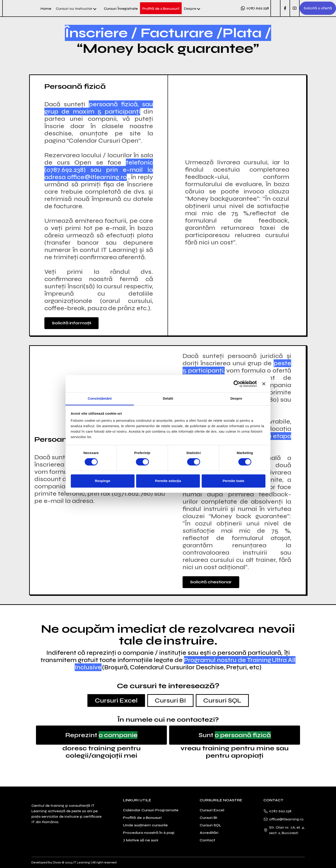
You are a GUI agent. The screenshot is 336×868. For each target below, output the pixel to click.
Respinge (103, 481)
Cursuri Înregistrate (121, 9)
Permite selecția (168, 481)
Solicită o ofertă (318, 8)
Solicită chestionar (211, 582)
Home (46, 9)
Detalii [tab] (168, 398)
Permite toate (233, 481)
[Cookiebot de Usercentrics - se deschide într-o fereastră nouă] (237, 384)
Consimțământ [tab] (100, 398)
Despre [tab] (236, 398)
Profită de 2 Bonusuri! (161, 9)
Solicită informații (71, 323)
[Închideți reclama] (264, 384)
